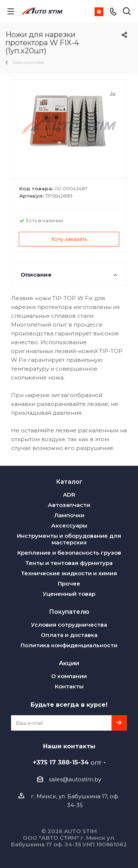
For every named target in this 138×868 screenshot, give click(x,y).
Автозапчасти (69, 505)
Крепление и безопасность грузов (69, 553)
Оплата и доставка (69, 635)
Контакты (69, 686)
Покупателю (69, 612)
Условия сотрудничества (69, 625)
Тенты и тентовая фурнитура (69, 563)
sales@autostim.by (75, 779)
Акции (69, 663)
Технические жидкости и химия (69, 573)
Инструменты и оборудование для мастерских (69, 539)
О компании (69, 676)
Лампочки (69, 515)
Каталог (69, 482)
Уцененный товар (69, 594)
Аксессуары (69, 525)
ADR (69, 495)
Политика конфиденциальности (69, 645)
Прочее (69, 584)
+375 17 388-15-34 (67, 762)
